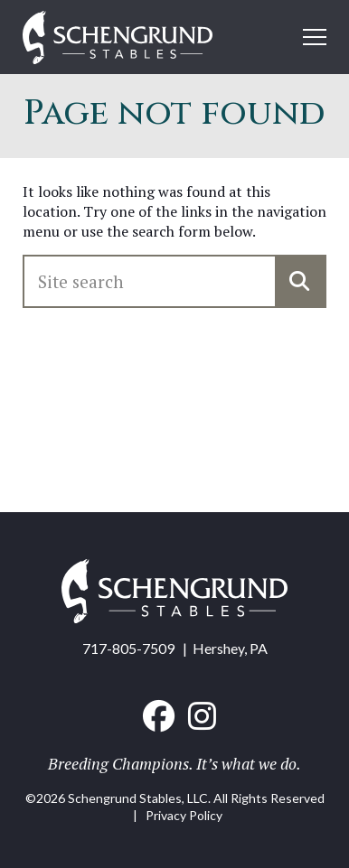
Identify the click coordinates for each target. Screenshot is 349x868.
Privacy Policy (184, 815)
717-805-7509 (128, 648)
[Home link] (118, 39)
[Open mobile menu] (315, 37)
